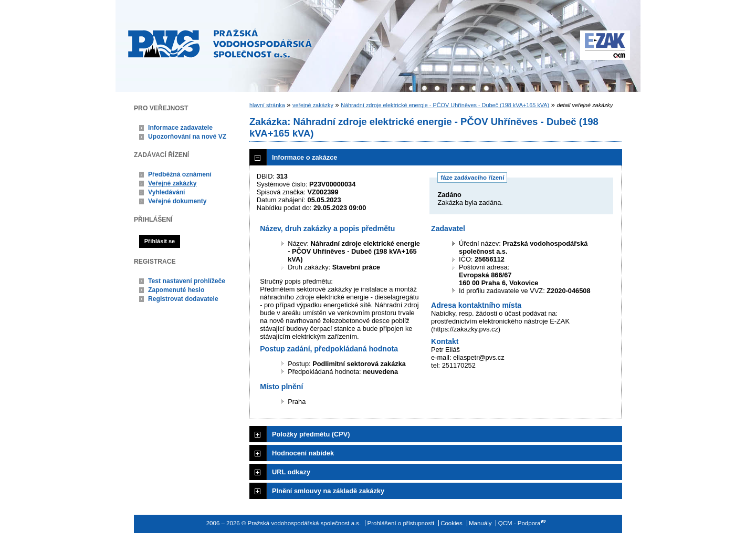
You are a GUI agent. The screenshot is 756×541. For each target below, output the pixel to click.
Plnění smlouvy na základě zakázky (328, 491)
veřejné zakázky (313, 105)
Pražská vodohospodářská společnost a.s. (220, 43)
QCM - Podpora (519, 523)
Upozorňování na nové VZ (187, 137)
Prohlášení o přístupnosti (401, 523)
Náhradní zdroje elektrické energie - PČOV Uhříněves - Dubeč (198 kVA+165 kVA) (445, 105)
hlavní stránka (267, 105)
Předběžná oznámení (180, 174)
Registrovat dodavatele (183, 299)
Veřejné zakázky (172, 183)
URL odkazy (291, 472)
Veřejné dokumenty (177, 201)
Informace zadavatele (180, 128)
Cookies (451, 523)
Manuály (480, 523)
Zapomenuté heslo (176, 290)
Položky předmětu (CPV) (311, 434)
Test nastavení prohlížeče (187, 281)
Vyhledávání (167, 192)
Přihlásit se (160, 241)
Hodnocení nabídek (303, 453)
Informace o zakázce (304, 157)
